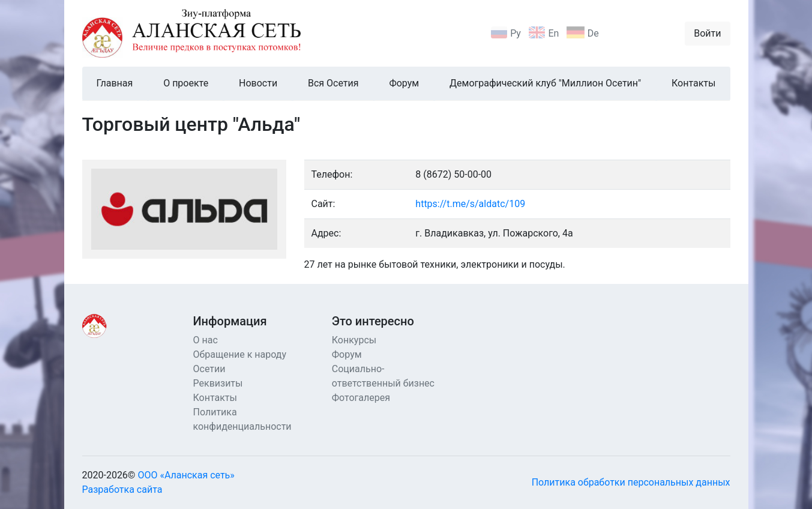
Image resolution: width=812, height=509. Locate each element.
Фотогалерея (361, 398)
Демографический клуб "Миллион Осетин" (545, 83)
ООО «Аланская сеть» (186, 475)
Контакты (693, 83)
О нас (206, 340)
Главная (115, 83)
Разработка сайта (122, 489)
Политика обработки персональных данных (631, 482)
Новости (258, 83)
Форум (404, 83)
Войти (707, 33)
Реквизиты (218, 383)
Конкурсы (354, 340)
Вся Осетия (333, 83)
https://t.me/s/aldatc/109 (470, 204)
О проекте (186, 83)
